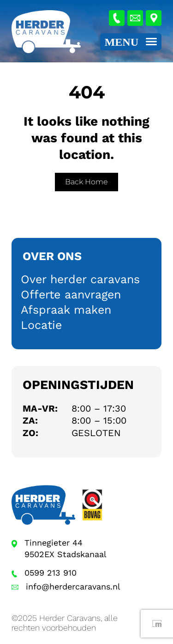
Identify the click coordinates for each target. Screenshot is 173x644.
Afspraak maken (66, 310)
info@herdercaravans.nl (73, 586)
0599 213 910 (51, 573)
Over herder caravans (80, 279)
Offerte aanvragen (71, 295)
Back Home (86, 182)
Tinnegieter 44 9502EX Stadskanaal (66, 548)
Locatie (41, 325)
